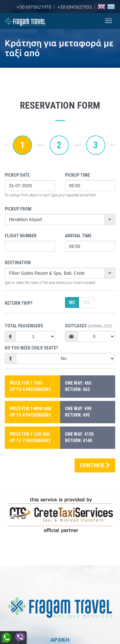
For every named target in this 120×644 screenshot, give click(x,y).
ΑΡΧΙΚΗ (60, 640)
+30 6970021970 (34, 7)
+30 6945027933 (75, 7)
